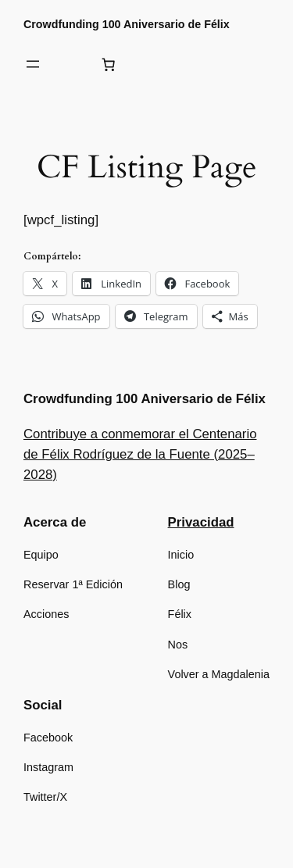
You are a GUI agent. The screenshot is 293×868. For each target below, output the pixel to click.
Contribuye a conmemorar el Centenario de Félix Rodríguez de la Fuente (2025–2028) (140, 454)
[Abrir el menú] (33, 64)
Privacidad (201, 522)
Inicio (181, 555)
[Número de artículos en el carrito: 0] (109, 64)
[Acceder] (71, 64)
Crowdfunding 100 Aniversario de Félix (127, 24)
